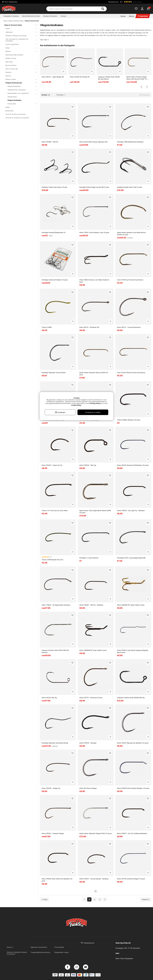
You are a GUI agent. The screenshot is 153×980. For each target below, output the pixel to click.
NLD (11, 2)
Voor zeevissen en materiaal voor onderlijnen (20, 40)
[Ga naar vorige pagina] (45, 899)
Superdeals (143, 16)
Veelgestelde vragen (62, 952)
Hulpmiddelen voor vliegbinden (21, 93)
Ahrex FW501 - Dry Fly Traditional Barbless (132, 833)
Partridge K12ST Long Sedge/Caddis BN (131, 558)
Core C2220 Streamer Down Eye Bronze (131, 373)
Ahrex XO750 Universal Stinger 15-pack (131, 879)
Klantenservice (113, 2)
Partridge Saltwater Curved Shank (54, 373)
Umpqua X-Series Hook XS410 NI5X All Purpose (55, 651)
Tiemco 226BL (47, 327)
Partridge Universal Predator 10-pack (55, 280)
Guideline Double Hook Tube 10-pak (130, 187)
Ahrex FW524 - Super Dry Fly (52, 465)
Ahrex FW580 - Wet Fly (50, 142)
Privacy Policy (95, 403)
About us (10, 947)
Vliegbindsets (12, 97)
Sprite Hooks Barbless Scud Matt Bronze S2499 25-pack (131, 234)
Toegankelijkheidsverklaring (40, 952)
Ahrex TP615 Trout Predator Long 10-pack (94, 232)
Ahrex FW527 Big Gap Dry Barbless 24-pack (133, 743)
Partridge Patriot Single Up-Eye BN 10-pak (94, 187)
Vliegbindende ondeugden (21, 90)
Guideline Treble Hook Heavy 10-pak (54, 187)
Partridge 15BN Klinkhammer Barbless (130, 142)
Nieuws (123, 16)
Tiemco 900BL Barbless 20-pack (129, 420)
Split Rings (9, 62)
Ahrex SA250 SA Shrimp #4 (80, 77)
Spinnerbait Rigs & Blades (14, 55)
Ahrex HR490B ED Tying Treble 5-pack (93, 650)
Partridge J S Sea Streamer (89, 558)
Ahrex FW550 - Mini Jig (88, 465)
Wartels (20, 51)
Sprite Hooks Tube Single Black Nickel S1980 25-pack (95, 512)
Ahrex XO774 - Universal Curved (91, 698)
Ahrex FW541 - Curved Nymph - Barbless (94, 879)
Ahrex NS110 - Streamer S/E (89, 327)
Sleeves (8, 76)
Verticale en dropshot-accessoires (17, 118)
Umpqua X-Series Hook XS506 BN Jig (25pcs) (109, 78)
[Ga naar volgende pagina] (146, 899)
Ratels (8, 107)
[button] (135, 2)
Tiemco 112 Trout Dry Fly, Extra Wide (55, 510)
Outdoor (63, 16)
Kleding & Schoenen (50, 16)
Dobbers (20, 72)
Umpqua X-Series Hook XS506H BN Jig (131, 698)
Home (5, 21)
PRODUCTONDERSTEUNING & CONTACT (17, 953)
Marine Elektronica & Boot (31, 16)
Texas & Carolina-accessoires (16, 114)
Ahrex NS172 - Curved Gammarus (129, 327)
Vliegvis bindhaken (14, 100)
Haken (20, 29)
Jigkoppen (20, 32)
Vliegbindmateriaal (21, 86)
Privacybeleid (59, 947)
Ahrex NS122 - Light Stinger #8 (53, 77)
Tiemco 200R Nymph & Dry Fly (52, 560)
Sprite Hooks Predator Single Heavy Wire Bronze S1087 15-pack (137, 78)
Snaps (20, 48)
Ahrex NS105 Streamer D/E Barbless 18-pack (133, 465)
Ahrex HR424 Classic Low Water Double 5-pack (95, 281)
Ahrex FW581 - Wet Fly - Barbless (91, 605)
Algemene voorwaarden (39, 947)
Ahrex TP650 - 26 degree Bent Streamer (56, 605)
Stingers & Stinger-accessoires (20, 36)
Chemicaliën (21, 104)
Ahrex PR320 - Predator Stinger (53, 833)
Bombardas (9, 111)
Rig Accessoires (20, 65)
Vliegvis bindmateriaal (32, 21)
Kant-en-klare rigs (20, 69)
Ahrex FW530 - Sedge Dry (51, 788)
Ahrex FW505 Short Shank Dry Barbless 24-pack (57, 880)
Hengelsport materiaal (11, 16)
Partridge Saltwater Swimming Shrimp (55, 743)
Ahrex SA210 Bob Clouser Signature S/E (93, 142)
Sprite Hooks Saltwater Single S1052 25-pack (96, 833)
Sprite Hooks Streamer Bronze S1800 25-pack (94, 374)
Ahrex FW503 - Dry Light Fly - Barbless (131, 510)
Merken (132, 16)
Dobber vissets (20, 79)
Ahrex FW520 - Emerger (88, 743)
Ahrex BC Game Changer (88, 788)
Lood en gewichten (20, 44)
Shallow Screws (11, 58)
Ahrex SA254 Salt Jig (49, 698)
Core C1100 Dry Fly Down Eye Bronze (130, 280)
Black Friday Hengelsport (124, 958)
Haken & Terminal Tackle (16, 21)
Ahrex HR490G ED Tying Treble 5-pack (131, 605)
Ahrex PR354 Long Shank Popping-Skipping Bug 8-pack (133, 651)
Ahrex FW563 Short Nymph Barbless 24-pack (133, 788)
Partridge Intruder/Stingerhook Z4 (53, 232)
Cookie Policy (76, 405)
